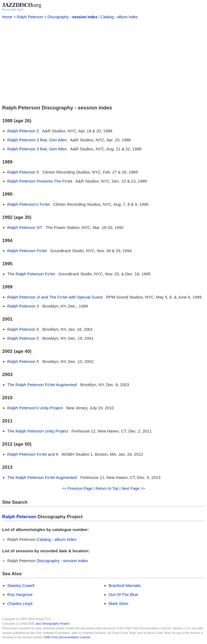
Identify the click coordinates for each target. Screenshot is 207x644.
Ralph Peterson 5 (23, 131)
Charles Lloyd (20, 603)
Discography (58, 17)
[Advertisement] (104, 61)
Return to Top (107, 488)
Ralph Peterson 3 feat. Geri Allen (37, 140)
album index (128, 17)
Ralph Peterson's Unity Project (35, 408)
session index (85, 17)
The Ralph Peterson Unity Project (38, 431)
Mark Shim (119, 603)
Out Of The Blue (123, 594)
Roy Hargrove (20, 594)
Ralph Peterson (30, 17)
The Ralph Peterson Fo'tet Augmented (42, 385)
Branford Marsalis (125, 585)
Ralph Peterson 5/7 (25, 227)
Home (7, 17)
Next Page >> (133, 488)
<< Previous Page (77, 488)
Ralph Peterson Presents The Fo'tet (40, 181)
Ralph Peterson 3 (23, 306)
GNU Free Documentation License (67, 637)
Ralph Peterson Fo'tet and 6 (33, 454)
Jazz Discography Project (52, 624)
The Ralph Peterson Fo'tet (31, 274)
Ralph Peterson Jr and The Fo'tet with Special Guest (55, 297)
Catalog (107, 17)
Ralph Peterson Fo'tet (27, 251)
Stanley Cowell (21, 585)
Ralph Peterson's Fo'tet (29, 204)
